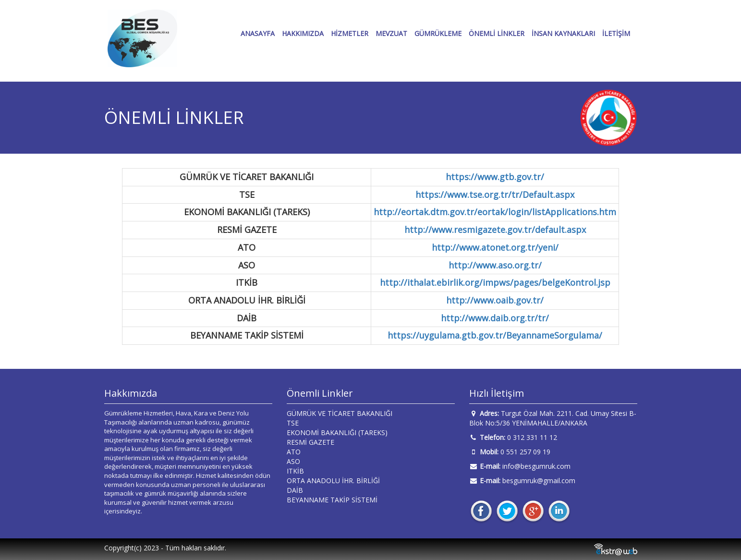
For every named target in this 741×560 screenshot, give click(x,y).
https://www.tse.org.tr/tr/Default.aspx (495, 195)
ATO (294, 452)
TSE (293, 423)
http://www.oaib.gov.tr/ (495, 300)
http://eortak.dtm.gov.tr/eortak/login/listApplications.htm (495, 212)
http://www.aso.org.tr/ (495, 265)
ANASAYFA (258, 33)
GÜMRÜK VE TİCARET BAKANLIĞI (340, 413)
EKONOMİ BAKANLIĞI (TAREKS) (337, 432)
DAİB (295, 490)
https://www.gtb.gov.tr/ (495, 177)
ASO (293, 461)
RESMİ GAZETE (310, 442)
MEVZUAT (391, 33)
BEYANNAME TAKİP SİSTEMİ (332, 500)
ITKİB (295, 471)
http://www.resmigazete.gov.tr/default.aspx (495, 230)
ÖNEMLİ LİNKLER (497, 33)
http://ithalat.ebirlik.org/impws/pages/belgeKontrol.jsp (495, 282)
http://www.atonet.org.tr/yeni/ (495, 247)
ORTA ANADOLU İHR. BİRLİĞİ (333, 481)
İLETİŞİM (616, 33)
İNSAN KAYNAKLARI (563, 33)
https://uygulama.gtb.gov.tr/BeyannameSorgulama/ (495, 335)
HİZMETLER (350, 33)
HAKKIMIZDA (303, 33)
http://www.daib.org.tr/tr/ (495, 318)
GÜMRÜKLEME (438, 33)
